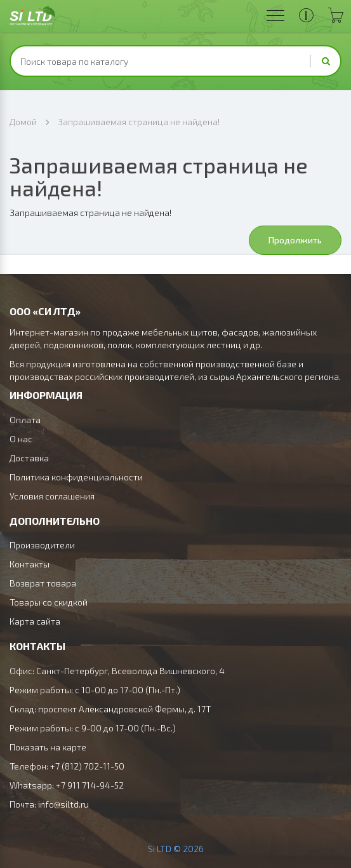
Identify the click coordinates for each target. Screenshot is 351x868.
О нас (21, 439)
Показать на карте (48, 747)
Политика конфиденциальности (76, 477)
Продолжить (295, 240)
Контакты (30, 564)
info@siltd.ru (63, 804)
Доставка (29, 458)
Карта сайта (35, 621)
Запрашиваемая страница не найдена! (139, 122)
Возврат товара (43, 583)
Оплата (25, 420)
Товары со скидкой (49, 602)
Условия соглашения (52, 496)
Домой (23, 122)
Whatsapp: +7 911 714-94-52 (67, 785)
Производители (42, 545)
